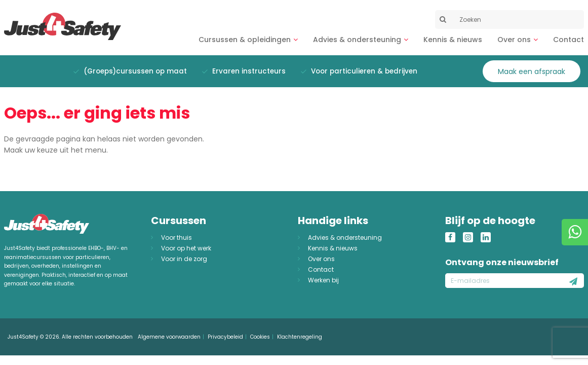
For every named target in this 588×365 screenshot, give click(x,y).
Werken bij (323, 280)
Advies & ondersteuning (357, 40)
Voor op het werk (186, 248)
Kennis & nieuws (453, 40)
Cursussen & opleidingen (245, 40)
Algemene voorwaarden (169, 337)
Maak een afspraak (532, 71)
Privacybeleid (225, 337)
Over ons (514, 40)
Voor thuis (177, 238)
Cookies (260, 337)
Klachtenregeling (300, 337)
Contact (569, 40)
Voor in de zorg (184, 259)
